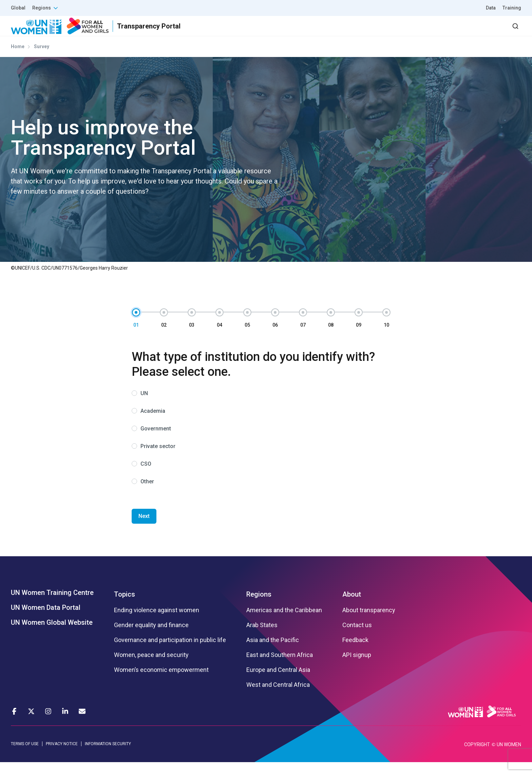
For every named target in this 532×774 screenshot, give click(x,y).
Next (144, 528)
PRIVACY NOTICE (62, 756)
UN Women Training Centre (52, 605)
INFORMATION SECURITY (108, 756)
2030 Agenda (430, 32)
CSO (146, 476)
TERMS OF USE (25, 756)
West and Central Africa (278, 697)
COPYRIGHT (477, 756)
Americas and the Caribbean (284, 622)
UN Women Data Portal (46, 620)
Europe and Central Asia (278, 682)
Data (491, 8)
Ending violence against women (157, 622)
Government (156, 441)
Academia (153, 423)
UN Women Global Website (52, 635)
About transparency (369, 622)
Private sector (158, 458)
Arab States (262, 637)
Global (18, 8)
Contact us (357, 637)
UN (144, 405)
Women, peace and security (151, 667)
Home (18, 59)
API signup (357, 667)
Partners (386, 32)
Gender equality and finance (151, 637)
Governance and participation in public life (170, 652)
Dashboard (482, 32)
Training (512, 8)
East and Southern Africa (280, 667)
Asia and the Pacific (273, 652)
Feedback (355, 652)
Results (349, 32)
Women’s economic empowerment (161, 682)
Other (147, 494)
